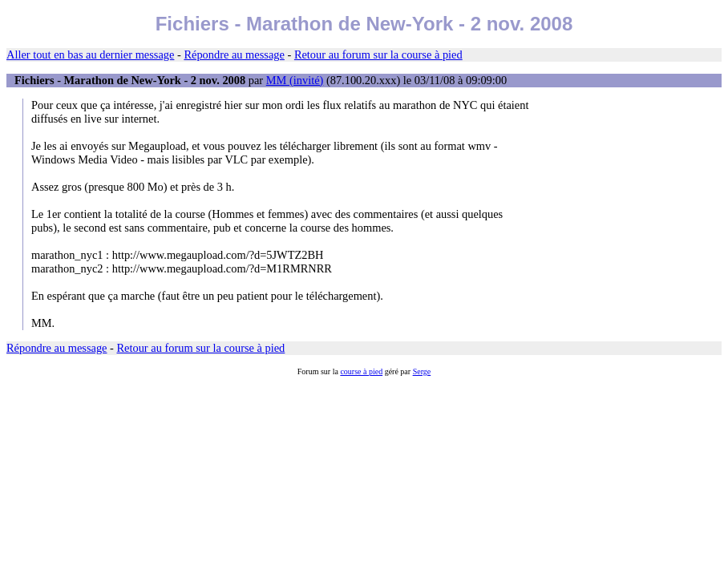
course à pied (361, 371)
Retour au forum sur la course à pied (378, 54)
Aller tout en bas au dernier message (90, 54)
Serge (422, 371)
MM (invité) (295, 80)
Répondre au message (234, 54)
